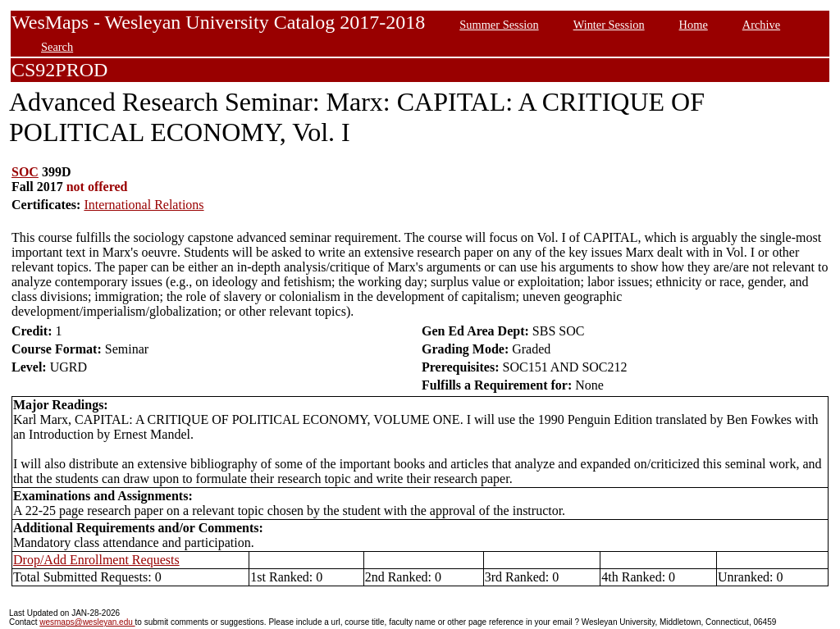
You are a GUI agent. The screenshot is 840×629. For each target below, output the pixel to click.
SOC (25, 172)
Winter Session (609, 25)
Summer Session (499, 25)
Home (694, 25)
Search (57, 47)
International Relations (144, 205)
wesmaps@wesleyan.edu (87, 622)
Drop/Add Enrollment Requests (96, 560)
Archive (761, 25)
